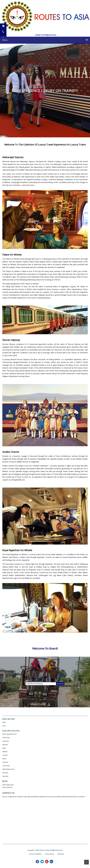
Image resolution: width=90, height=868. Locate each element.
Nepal (4, 748)
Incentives (5, 762)
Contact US (8, 793)
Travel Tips (5, 773)
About (4, 722)
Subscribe (60, 684)
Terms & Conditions (35, 854)
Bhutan (4, 759)
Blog (5, 781)
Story (4, 726)
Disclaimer (61, 854)
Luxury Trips (6, 741)
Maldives (5, 752)
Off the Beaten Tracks (8, 769)
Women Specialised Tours (9, 734)
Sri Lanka (5, 755)
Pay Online (5, 776)
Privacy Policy (49, 854)
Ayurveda (5, 745)
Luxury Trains (6, 766)
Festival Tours (6, 737)
